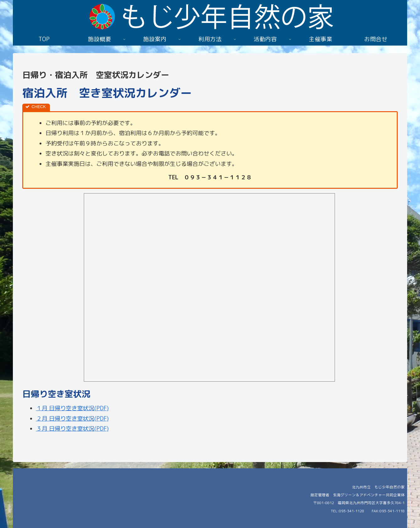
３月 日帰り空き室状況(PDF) (72, 429)
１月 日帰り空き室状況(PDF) (72, 408)
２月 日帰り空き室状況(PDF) (72, 419)
